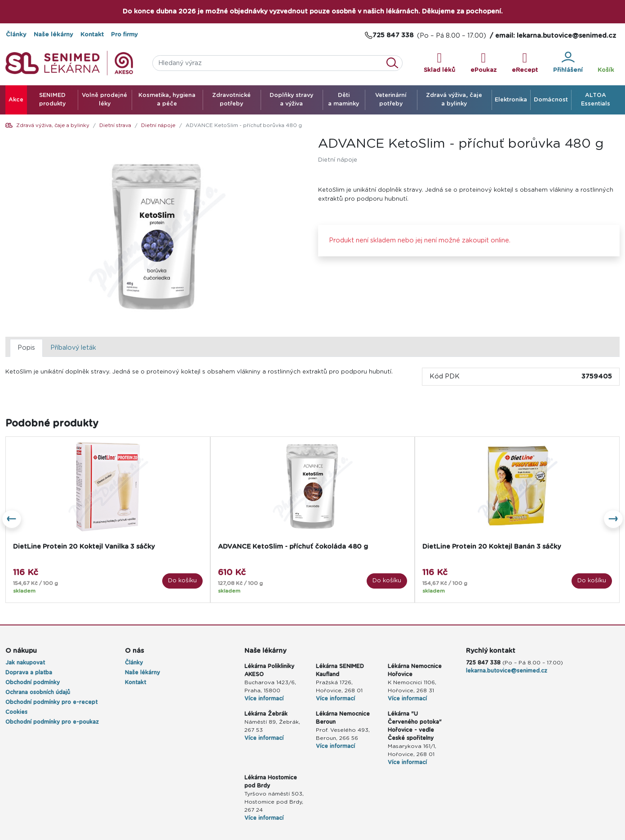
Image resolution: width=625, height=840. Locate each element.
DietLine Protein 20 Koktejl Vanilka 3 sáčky (84, 547)
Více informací (264, 699)
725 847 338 (483, 663)
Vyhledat (395, 63)
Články (16, 35)
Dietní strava (115, 125)
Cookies (16, 712)
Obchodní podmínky (33, 682)
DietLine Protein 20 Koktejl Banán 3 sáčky (492, 547)
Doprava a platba (29, 673)
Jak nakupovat (25, 663)
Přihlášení (568, 62)
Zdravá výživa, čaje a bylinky (53, 125)
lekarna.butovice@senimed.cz (507, 671)
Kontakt (92, 35)
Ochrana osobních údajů (38, 692)
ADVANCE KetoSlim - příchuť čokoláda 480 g (293, 547)
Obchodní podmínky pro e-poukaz (52, 722)
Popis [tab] (26, 348)
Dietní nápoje (158, 125)
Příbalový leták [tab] (73, 348)
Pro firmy (124, 35)
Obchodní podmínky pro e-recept (51, 702)
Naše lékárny (53, 35)
